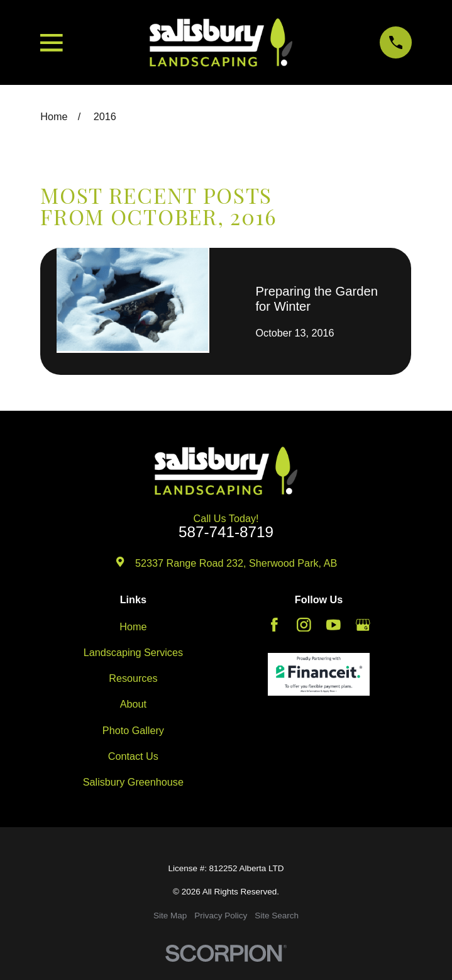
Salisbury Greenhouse (133, 782)
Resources (133, 678)
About (133, 704)
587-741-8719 (226, 532)
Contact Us (133, 756)
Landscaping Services (133, 652)
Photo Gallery (133, 730)
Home (133, 626)
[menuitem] (170, 916)
